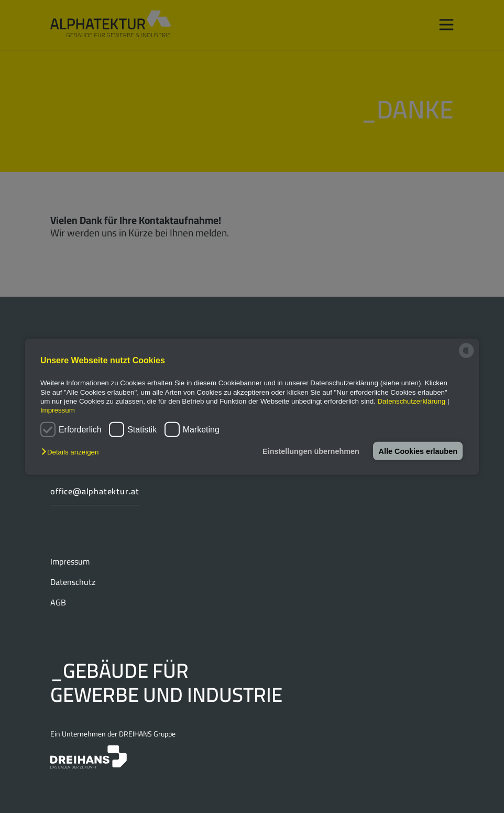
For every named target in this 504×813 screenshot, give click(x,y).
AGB (58, 602)
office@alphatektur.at (95, 491)
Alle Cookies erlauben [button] (417, 451)
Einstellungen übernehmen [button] (309, 451)
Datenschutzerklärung (411, 401)
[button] (73, 452)
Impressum (70, 561)
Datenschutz (73, 582)
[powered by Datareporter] (466, 357)
